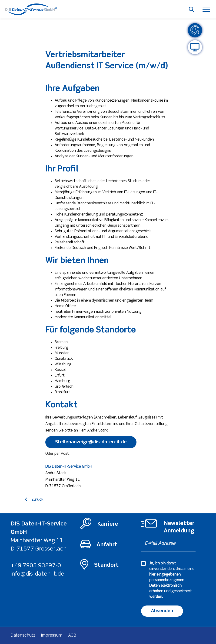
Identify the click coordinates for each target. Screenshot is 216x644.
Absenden (162, 611)
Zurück (37, 500)
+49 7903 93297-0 (36, 566)
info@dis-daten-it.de (37, 574)
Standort (106, 565)
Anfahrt (107, 545)
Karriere (108, 524)
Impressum (52, 635)
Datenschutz (23, 635)
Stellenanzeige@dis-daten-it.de (91, 442)
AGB (72, 635)
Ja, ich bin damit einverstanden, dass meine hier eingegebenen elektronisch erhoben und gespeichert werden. (172, 580)
